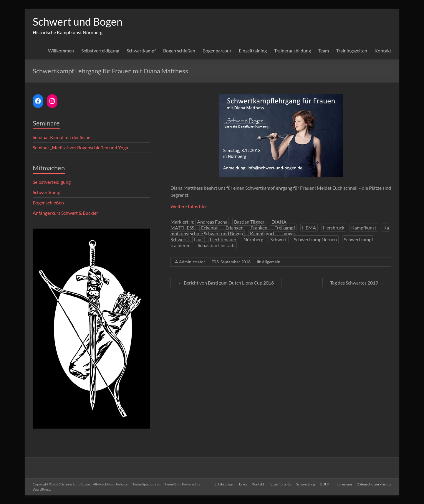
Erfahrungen (225, 484)
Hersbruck (334, 228)
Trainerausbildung (293, 51)
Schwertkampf (141, 51)
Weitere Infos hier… (191, 206)
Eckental (210, 228)
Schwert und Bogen (78, 22)
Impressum (343, 484)
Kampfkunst (364, 228)
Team (324, 51)
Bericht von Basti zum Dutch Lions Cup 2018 (226, 283)
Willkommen (61, 51)
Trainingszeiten (352, 51)
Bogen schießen (179, 51)
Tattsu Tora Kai (280, 484)
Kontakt (383, 51)
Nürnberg (253, 239)
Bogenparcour (217, 51)
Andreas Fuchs (212, 222)
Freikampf (285, 228)
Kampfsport (262, 233)
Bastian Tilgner (249, 222)
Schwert (279, 239)
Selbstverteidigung (100, 51)
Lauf (198, 239)
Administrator (192, 262)
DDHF (325, 484)
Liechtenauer (223, 239)
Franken (259, 228)
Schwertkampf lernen (315, 239)
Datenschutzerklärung (374, 484)
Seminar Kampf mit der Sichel (62, 137)
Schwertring (306, 484)
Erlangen (235, 228)
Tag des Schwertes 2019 (357, 283)
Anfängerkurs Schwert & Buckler (65, 213)
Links (243, 484)
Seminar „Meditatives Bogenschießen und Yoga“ (81, 147)
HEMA (309, 228)
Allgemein (271, 262)
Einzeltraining (253, 51)
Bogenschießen (48, 203)
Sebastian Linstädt (216, 245)
